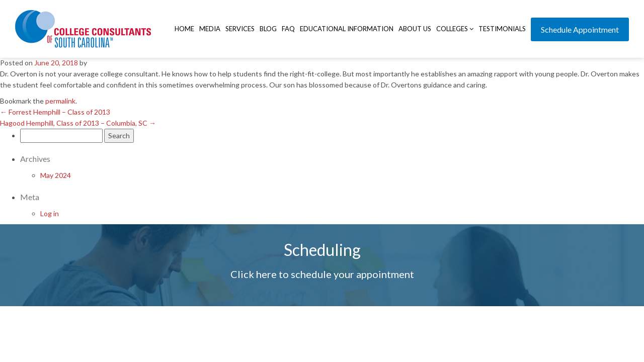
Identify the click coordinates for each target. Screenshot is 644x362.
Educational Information (347, 29)
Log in (50, 213)
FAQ (288, 29)
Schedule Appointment (580, 29)
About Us (415, 29)
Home (184, 29)
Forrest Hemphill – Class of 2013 (55, 112)
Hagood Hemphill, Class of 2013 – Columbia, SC (78, 123)
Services (240, 29)
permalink (60, 101)
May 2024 (56, 175)
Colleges (455, 29)
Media (210, 29)
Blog (268, 29)
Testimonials (502, 29)
